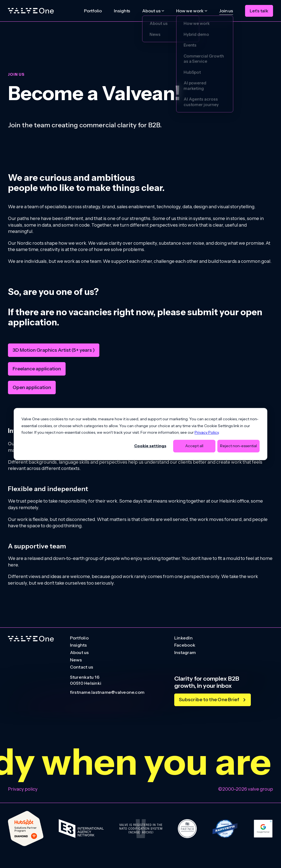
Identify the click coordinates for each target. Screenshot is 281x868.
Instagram (185, 653)
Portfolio (93, 11)
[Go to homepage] (31, 639)
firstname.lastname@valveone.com (107, 692)
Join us (226, 11)
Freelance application (37, 369)
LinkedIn (183, 638)
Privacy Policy (207, 432)
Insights (122, 11)
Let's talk (259, 11)
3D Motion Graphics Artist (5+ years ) (54, 350)
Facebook (185, 645)
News (76, 660)
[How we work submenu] (192, 11)
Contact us (82, 667)
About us (79, 653)
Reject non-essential (238, 446)
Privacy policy (23, 789)
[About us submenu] (153, 11)
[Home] (31, 11)
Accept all (194, 446)
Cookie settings (150, 446)
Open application (32, 387)
